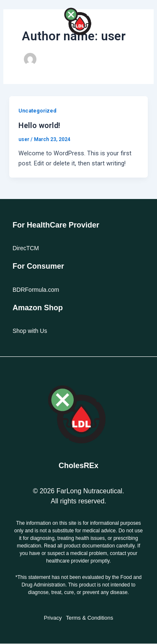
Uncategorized (37, 111)
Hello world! (39, 125)
